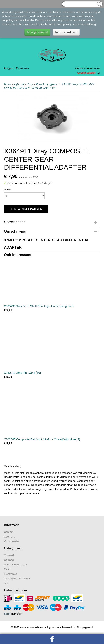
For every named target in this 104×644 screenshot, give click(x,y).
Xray (30, 84)
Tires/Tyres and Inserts (17, 579)
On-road (9, 555)
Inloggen (9, 68)
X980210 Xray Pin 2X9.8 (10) (22, 373)
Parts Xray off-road (47, 84)
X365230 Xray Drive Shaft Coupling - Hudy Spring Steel (39, 306)
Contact (9, 532)
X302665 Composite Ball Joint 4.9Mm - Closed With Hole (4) (42, 439)
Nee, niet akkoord (66, 32)
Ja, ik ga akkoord (37, 32)
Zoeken (98, 4)
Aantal (8, 189)
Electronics (11, 574)
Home (7, 84)
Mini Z (8, 569)
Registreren (22, 68)
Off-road (19, 84)
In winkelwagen (28, 209)
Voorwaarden (12, 541)
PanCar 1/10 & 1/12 (16, 565)
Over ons (9, 537)
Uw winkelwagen (88, 69)
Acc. (7, 583)
